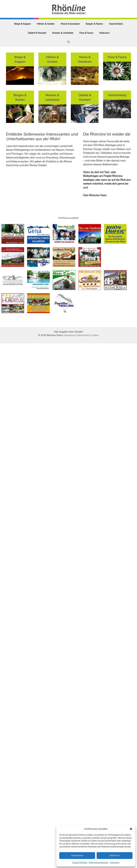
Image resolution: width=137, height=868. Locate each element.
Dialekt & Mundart (37, 33)
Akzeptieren (77, 855)
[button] (131, 829)
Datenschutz (83, 335)
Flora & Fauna (86, 33)
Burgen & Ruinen (94, 24)
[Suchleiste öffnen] (68, 42)
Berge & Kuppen (22, 24)
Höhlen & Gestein (46, 24)
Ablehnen (115, 855)
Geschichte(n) (116, 24)
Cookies (95, 335)
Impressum (115, 863)
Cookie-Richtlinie (80, 863)
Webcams (104, 33)
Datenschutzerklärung (99, 863)
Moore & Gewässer (70, 24)
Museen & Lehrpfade (63, 33)
